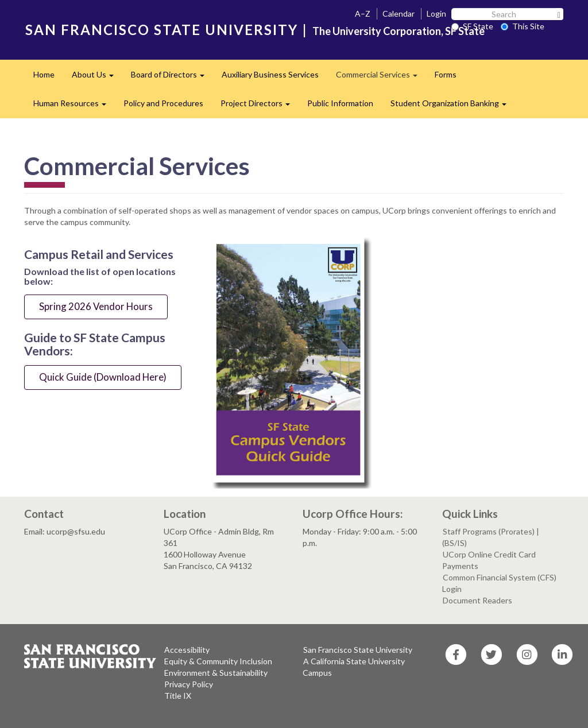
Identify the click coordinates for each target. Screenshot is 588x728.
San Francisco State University (358, 650)
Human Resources (74, 107)
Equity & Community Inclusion (218, 661)
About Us (97, 78)
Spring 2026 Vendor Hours (96, 306)
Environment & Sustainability (216, 673)
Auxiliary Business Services (270, 74)
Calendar (399, 13)
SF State (472, 26)
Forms (446, 74)
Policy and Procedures (163, 103)
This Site (523, 26)
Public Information (340, 103)
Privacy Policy (189, 684)
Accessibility (187, 650)
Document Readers (477, 600)
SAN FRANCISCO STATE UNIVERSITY (162, 30)
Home (44, 74)
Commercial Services (381, 78)
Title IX (178, 696)
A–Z (363, 13)
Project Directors (260, 107)
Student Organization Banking (453, 107)
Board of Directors (172, 78)
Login (436, 13)
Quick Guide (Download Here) (103, 377)
